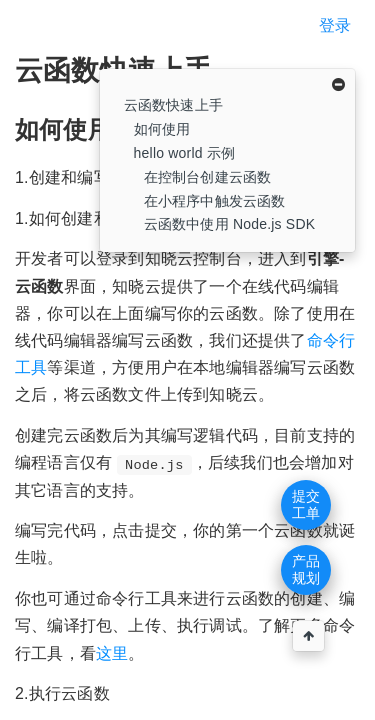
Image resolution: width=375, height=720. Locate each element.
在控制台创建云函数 (208, 177)
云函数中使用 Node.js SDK (230, 224)
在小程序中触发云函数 (215, 201)
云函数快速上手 (173, 105)
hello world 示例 (185, 153)
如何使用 (162, 129)
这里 (112, 653)
